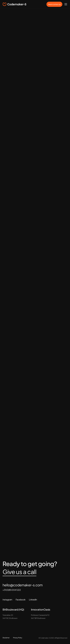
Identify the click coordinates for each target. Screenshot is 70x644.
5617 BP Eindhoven (38, 618)
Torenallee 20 (8, 615)
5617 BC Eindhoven (10, 618)
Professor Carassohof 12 (40, 615)
